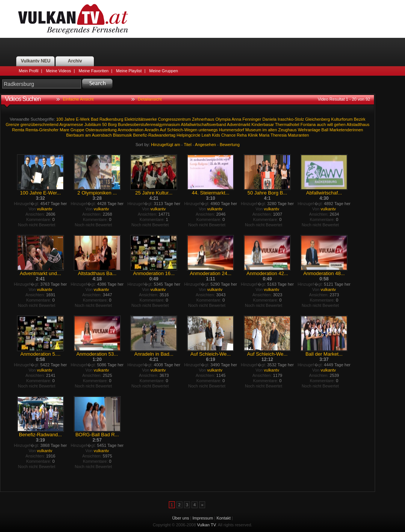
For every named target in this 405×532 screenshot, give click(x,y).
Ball (325, 130)
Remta (18, 130)
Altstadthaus (358, 124)
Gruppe (77, 130)
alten (273, 130)
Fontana (308, 124)
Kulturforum (342, 119)
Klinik (253, 135)
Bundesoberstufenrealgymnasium (149, 124)
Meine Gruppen (164, 71)
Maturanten (299, 135)
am (88, 135)
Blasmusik (122, 135)
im (265, 130)
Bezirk (360, 119)
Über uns (181, 518)
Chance (229, 135)
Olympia (223, 119)
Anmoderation (131, 130)
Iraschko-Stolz (291, 119)
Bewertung (230, 145)
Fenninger (252, 119)
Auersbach (102, 135)
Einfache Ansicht (78, 99)
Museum (253, 130)
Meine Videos (58, 71)
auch (321, 124)
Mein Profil (29, 71)
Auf (163, 130)
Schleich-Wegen (182, 130)
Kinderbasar (262, 124)
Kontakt (224, 518)
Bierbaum (75, 135)
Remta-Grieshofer (42, 130)
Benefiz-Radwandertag (154, 135)
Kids (216, 135)
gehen (340, 124)
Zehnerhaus (203, 119)
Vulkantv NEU (36, 61)
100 (59, 119)
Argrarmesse (71, 124)
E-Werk (83, 119)
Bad (95, 119)
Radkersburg (111, 119)
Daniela (269, 119)
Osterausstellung (101, 130)
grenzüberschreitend (39, 124)
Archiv (75, 61)
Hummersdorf (231, 130)
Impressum (203, 518)
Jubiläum (93, 124)
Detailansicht (150, 99)
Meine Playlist (129, 71)
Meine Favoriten (94, 71)
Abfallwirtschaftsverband (203, 124)
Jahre (70, 119)
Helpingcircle (189, 135)
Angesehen (206, 145)
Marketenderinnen (347, 130)
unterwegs (208, 130)
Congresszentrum (174, 119)
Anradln (152, 130)
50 (104, 124)
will (330, 124)
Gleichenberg (317, 119)
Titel (188, 145)
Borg (112, 124)
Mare (65, 130)
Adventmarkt (239, 124)
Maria (264, 135)
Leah (206, 135)
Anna (237, 119)
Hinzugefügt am (166, 145)
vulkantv (45, 209)
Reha (242, 135)
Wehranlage (309, 130)
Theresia (279, 135)
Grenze (12, 124)
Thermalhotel (287, 124)
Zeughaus (287, 130)
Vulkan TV (73, 19)
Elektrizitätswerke (141, 119)
